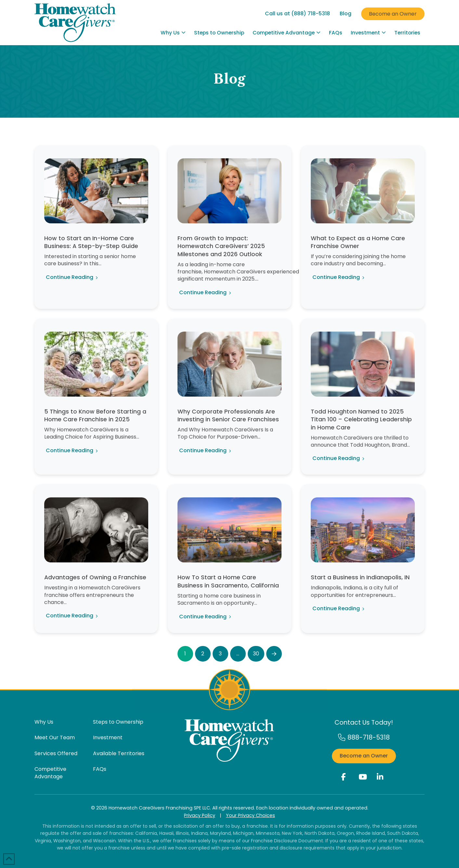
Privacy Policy (200, 815)
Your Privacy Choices (250, 815)
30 (256, 654)
